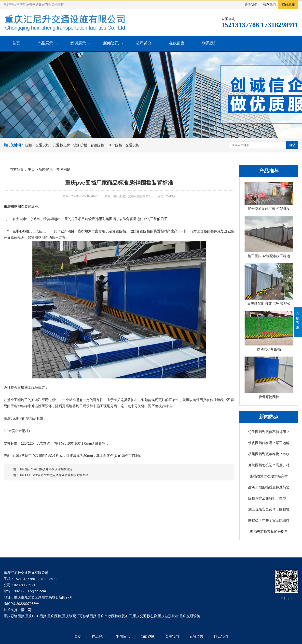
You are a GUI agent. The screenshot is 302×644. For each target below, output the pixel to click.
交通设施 (42, 145)
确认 (292, 145)
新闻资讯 (111, 43)
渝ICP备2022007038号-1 (23, 604)
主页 (31, 169)
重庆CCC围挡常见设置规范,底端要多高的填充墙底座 (54, 475)
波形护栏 (80, 145)
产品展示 (45, 43)
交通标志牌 (61, 145)
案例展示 (78, 43)
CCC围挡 (115, 145)
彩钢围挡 (97, 145)
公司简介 (144, 43)
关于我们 (251, 5)
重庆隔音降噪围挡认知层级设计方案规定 (46, 469)
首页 (16, 43)
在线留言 (177, 43)
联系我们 (269, 5)
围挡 (29, 145)
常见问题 (63, 169)
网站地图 (288, 5)
